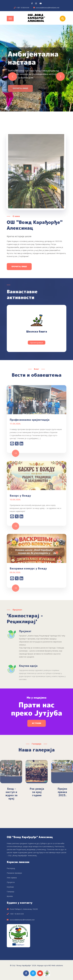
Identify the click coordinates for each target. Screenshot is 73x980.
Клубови (10, 887)
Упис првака (12, 878)
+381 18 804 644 (23, 8)
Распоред (11, 868)
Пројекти (11, 882)
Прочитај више (19, 267)
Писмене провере (14, 873)
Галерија (10, 891)
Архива (10, 896)
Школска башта (37, 332)
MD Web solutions (56, 965)
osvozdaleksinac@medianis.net (48, 8)
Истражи (37, 723)
